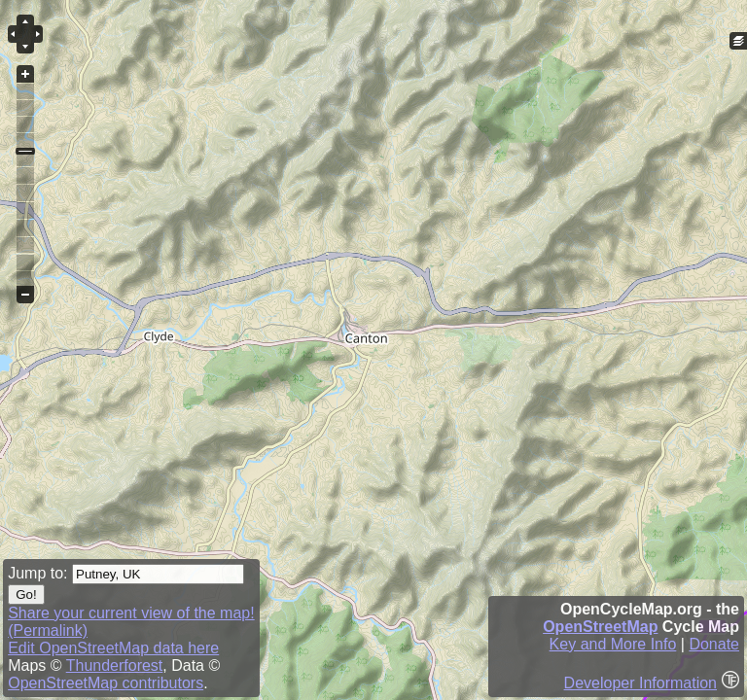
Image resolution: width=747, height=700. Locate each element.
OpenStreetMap (600, 627)
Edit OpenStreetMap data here (113, 648)
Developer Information (640, 683)
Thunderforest (115, 665)
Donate (714, 644)
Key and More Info (613, 644)
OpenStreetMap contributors (106, 683)
